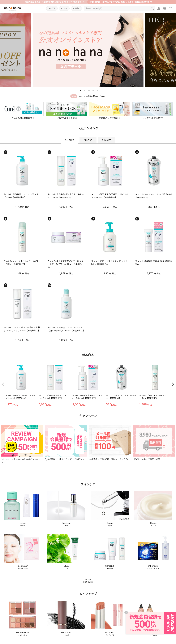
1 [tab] (80, 90)
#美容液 (52, 8)
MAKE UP (88, 140)
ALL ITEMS (70, 140)
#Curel (64, 8)
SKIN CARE (106, 140)
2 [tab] (85, 90)
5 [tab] (98, 90)
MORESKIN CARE (88, 534)
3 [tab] (89, 90)
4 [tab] (93, 90)
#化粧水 (77, 8)
